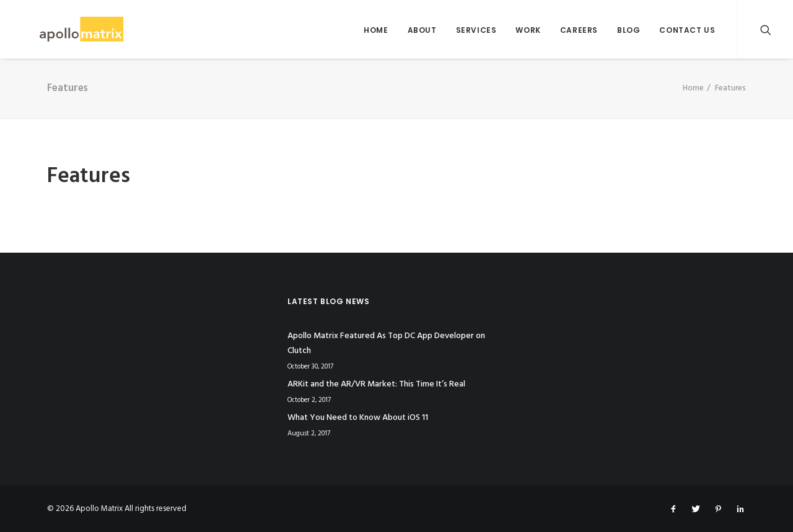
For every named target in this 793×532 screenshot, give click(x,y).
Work (528, 30)
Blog (629, 30)
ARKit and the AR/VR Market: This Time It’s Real (376, 384)
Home (376, 30)
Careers (579, 30)
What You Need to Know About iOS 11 (358, 418)
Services (476, 30)
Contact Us (687, 30)
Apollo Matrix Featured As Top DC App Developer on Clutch (386, 344)
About (422, 30)
